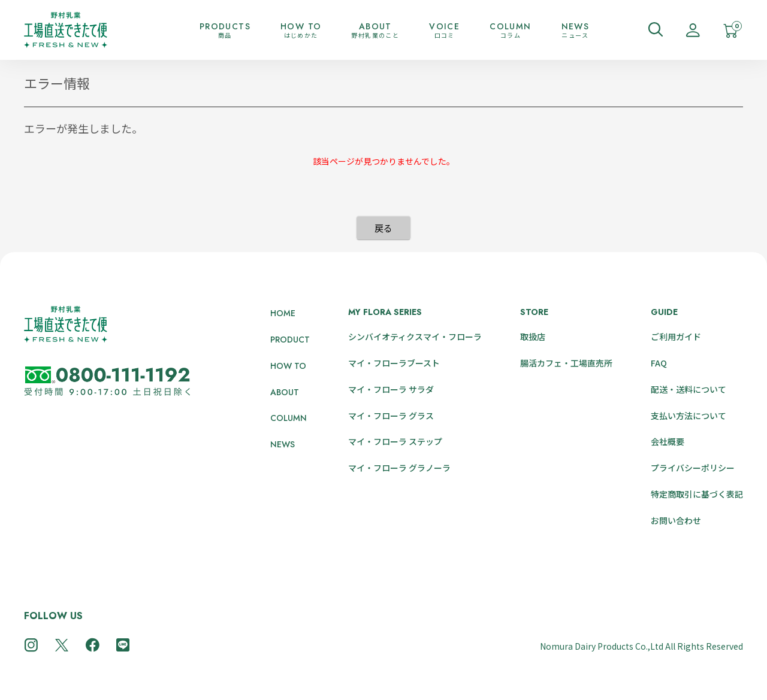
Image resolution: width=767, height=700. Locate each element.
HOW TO (288, 366)
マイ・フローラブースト (394, 363)
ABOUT (285, 392)
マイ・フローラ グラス (391, 416)
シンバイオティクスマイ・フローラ (415, 337)
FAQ (659, 363)
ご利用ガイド (676, 337)
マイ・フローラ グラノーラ (399, 468)
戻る (383, 228)
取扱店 (533, 337)
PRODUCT (290, 340)
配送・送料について (689, 389)
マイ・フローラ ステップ (395, 441)
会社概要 (668, 441)
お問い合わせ (676, 520)
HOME (283, 313)
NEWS (283, 444)
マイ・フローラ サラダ (391, 389)
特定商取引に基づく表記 (697, 494)
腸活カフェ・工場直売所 (566, 363)
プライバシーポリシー (693, 468)
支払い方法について (689, 416)
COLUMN (289, 418)
